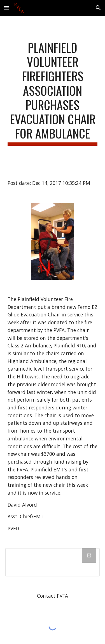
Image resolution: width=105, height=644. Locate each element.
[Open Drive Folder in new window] (89, 555)
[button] (7, 8)
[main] (53, 93)
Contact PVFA (53, 596)
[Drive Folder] (53, 562)
